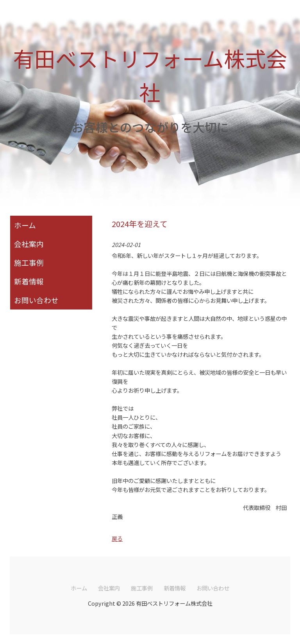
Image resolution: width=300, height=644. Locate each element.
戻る (117, 538)
